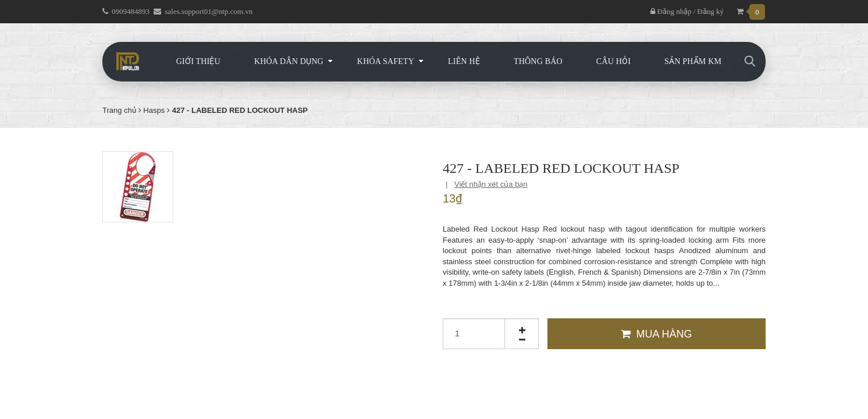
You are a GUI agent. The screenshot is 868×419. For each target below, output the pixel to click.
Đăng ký (710, 11)
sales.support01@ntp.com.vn (209, 11)
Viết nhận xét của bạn (491, 184)
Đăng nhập (671, 11)
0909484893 (131, 11)
